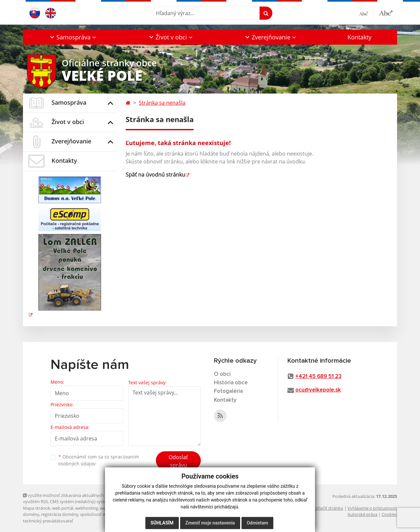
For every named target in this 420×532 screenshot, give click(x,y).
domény (31, 514)
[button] (73, 37)
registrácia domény (60, 514)
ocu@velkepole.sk (318, 390)
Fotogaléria (228, 391)
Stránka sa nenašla (162, 103)
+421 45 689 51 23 (318, 377)
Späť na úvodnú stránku (155, 175)
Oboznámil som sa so (99, 460)
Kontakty (359, 37)
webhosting (87, 508)
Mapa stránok (37, 508)
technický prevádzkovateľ (48, 521)
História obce (231, 383)
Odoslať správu (178, 461)
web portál (63, 508)
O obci (222, 374)
